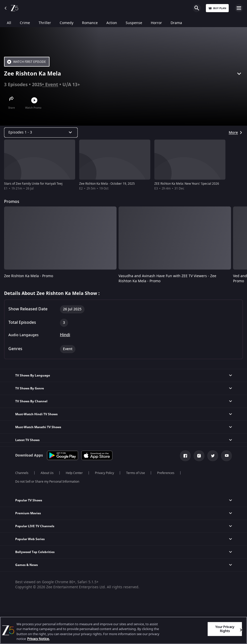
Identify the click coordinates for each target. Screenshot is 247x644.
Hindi (65, 335)
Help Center (74, 473)
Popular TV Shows (29, 500)
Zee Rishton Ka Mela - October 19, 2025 (107, 184)
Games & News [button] (27, 565)
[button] (123, 500)
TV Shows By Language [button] (33, 375)
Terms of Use (136, 473)
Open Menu (239, 8)
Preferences (166, 473)
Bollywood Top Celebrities (35, 552)
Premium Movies (28, 513)
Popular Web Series (30, 539)
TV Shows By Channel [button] (31, 401)
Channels (22, 473)
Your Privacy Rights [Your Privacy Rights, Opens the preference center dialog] (225, 629)
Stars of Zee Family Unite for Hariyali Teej (33, 184)
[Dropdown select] (41, 132)
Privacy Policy (104, 473)
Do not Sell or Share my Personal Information (47, 482)
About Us (47, 473)
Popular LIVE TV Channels (35, 526)
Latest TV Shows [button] (27, 440)
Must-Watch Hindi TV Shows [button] (36, 414)
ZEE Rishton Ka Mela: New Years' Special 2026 (187, 184)
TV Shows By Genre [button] (30, 388)
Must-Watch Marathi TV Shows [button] (38, 427)
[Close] (241, 630)
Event (52, 85)
